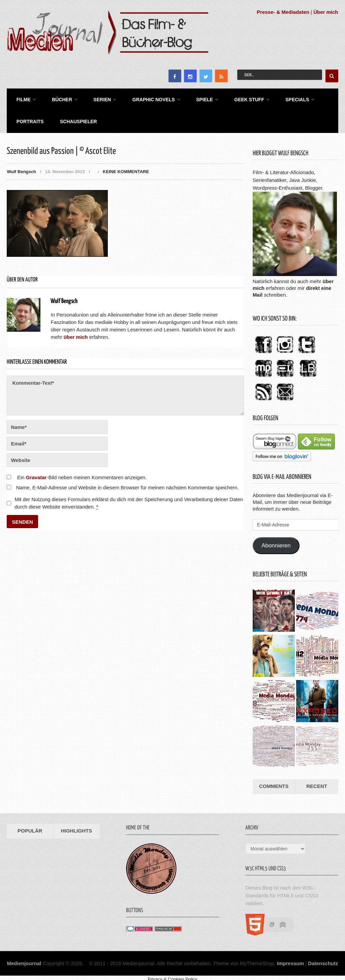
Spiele (192, 98)
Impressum (290, 959)
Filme (21, 98)
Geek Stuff (234, 98)
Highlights (77, 826)
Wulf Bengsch (21, 167)
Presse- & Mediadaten (283, 12)
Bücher (57, 98)
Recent (317, 782)
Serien (94, 98)
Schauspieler (73, 118)
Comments (274, 782)
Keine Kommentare (126, 167)
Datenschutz (323, 959)
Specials (280, 98)
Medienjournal (24, 959)
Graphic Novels (143, 98)
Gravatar (36, 473)
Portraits (27, 118)
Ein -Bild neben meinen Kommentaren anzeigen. (82, 473)
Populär (30, 826)
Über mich (326, 12)
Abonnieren (276, 541)
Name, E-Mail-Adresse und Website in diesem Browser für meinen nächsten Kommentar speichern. (128, 483)
